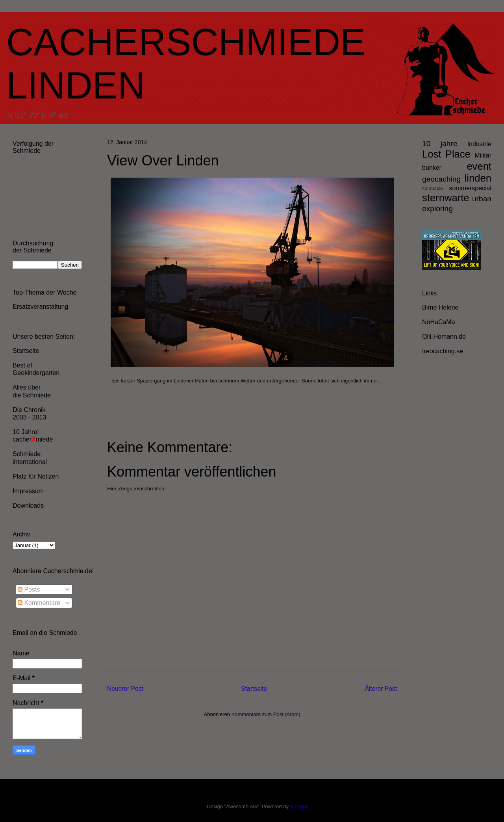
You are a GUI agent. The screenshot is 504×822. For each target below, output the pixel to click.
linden (478, 178)
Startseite (254, 689)
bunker (432, 168)
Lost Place (446, 154)
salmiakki (433, 188)
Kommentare (39, 603)
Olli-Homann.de (444, 337)
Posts (29, 589)
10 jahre (440, 144)
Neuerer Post (125, 689)
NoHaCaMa (439, 322)
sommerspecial (470, 188)
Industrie (479, 144)
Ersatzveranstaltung (40, 307)
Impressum (28, 491)
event (479, 166)
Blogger (299, 806)
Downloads (28, 506)
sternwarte (446, 198)
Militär (483, 155)
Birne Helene (440, 307)
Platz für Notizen (36, 476)
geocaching (441, 179)
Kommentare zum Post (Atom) (266, 714)
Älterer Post (381, 689)
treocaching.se (443, 351)
